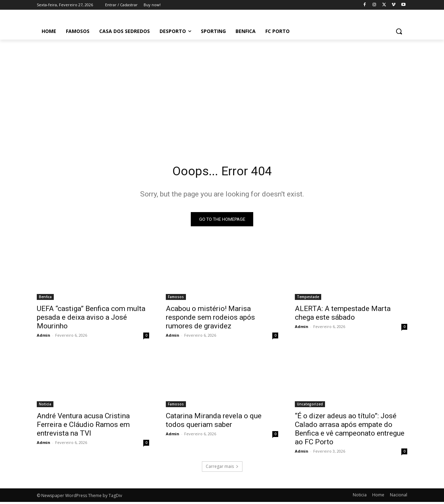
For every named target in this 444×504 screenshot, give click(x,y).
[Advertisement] (222, 92)
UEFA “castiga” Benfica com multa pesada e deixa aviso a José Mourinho (91, 319)
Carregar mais (222, 468)
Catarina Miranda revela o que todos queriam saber (214, 422)
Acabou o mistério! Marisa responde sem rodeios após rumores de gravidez (210, 319)
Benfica (45, 299)
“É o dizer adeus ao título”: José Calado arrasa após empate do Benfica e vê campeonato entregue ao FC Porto (350, 431)
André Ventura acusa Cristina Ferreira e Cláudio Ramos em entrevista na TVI (83, 427)
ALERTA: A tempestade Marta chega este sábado (343, 315)
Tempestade (308, 299)
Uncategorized (310, 406)
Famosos (176, 299)
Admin (44, 337)
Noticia (45, 406)
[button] (399, 31)
